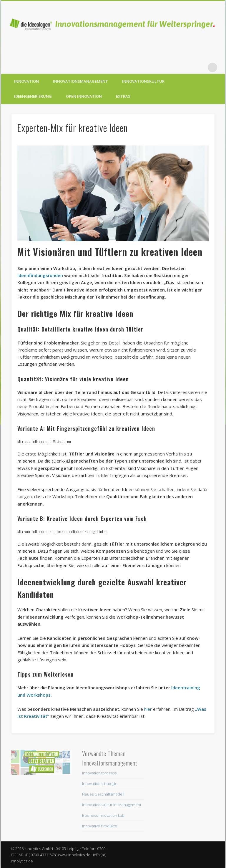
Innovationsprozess (99, 773)
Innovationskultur (143, 81)
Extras (123, 96)
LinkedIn (200, 67)
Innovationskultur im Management (112, 805)
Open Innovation (84, 96)
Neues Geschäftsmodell (103, 794)
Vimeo (188, 67)
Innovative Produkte (100, 826)
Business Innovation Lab (103, 815)
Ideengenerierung (33, 96)
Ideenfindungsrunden (40, 275)
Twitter (176, 67)
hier (148, 709)
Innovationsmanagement (80, 81)
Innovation (26, 81)
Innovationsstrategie (100, 783)
